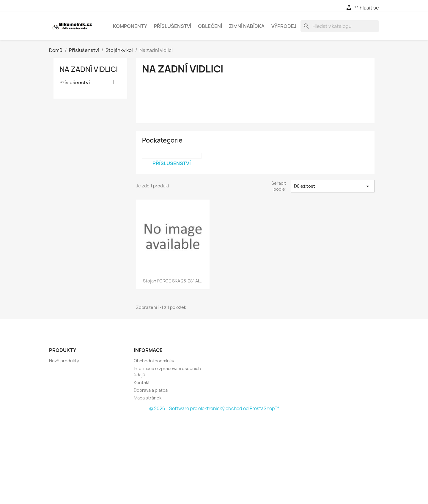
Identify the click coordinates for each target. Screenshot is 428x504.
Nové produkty (64, 361)
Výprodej (284, 26)
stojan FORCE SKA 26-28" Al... (173, 281)
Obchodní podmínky (154, 361)
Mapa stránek (148, 398)
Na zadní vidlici (89, 69)
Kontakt (142, 382)
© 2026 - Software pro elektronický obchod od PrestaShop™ (214, 409)
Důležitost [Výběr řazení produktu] (333, 186)
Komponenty (130, 26)
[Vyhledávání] (340, 26)
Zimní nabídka (247, 26)
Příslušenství (173, 26)
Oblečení (210, 26)
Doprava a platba (151, 390)
